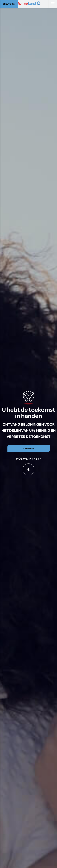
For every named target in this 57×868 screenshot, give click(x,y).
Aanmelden (28, 448)
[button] (28, 468)
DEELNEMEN (9, 4)
